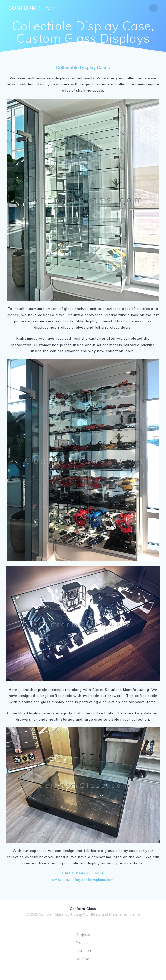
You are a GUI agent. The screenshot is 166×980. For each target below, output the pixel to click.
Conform (32, 8)
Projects (83, 934)
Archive (83, 959)
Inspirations (83, 951)
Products (83, 942)
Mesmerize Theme (124, 914)
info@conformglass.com (92, 880)
